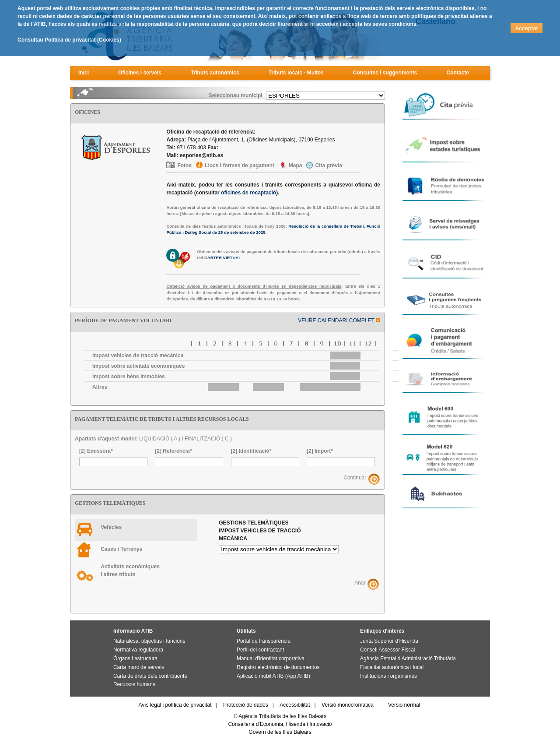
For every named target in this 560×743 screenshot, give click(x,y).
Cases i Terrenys (121, 549)
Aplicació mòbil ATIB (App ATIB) (273, 676)
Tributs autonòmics (215, 73)
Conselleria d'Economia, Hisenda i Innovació (280, 724)
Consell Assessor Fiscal (387, 650)
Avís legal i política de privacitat (175, 705)
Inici (84, 73)
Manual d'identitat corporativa (271, 658)
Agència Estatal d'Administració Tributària (408, 658)
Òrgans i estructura (135, 658)
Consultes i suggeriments (385, 73)
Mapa (296, 166)
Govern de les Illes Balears (280, 732)
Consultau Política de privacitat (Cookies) (69, 40)
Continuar (355, 478)
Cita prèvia (328, 166)
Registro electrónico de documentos (278, 667)
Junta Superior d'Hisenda (389, 641)
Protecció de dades (246, 705)
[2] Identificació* (251, 451)
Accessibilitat (295, 705)
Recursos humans (134, 684)
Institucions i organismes (388, 676)
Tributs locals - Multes (296, 73)
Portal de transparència (264, 641)
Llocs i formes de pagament (240, 166)
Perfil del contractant (260, 650)
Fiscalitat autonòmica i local (392, 667)
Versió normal (404, 705)
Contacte (458, 73)
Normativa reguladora (138, 650)
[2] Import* (320, 451)
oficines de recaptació (248, 193)
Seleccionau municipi (236, 95)
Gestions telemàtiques (260, 531)
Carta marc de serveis (139, 667)
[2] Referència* (173, 451)
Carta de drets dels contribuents (150, 676)
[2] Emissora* (96, 451)
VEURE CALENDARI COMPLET (339, 320)
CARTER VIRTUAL (223, 258)
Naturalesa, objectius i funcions (149, 641)
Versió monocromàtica (348, 705)
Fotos (184, 166)
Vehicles (111, 527)
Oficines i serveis (140, 73)
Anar (360, 583)
